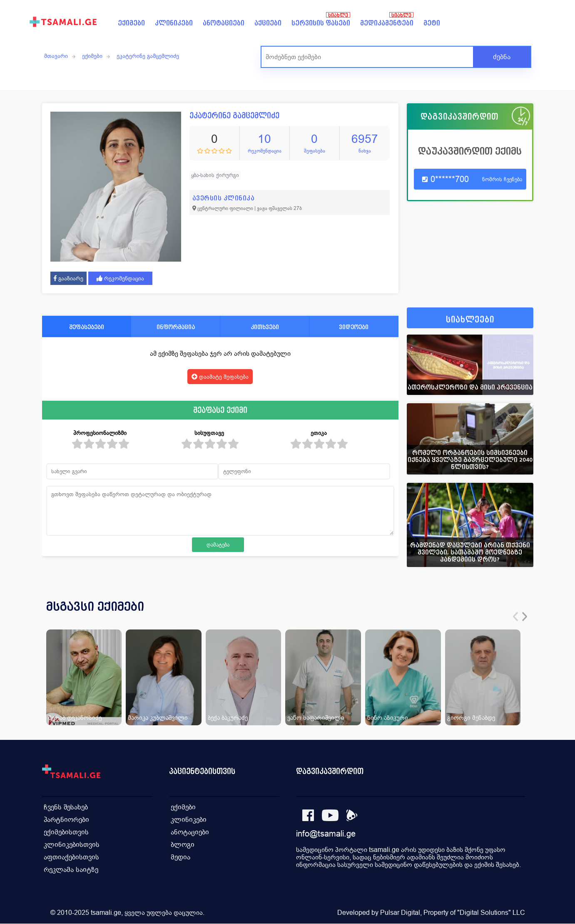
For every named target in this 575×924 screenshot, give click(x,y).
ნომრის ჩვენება (502, 179)
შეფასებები (87, 327)
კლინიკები (174, 23)
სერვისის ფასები (321, 23)
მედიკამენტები (387, 23)
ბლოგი (183, 845)
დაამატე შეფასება (220, 377)
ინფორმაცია (176, 327)
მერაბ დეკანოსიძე (75, 718)
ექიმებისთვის (67, 832)
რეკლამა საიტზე (71, 870)
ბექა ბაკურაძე (228, 718)
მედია (181, 857)
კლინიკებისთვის (72, 845)
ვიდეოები (354, 327)
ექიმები (131, 23)
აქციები (268, 23)
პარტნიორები (67, 820)
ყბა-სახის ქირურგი (215, 175)
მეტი (432, 23)
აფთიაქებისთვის (72, 857)
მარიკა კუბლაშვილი (158, 718)
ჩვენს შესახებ (66, 807)
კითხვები (265, 327)
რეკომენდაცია (120, 278)
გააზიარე (68, 278)
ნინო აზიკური (388, 718)
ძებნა (502, 57)
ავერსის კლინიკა (224, 198)
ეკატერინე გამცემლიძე (148, 56)
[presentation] (515, 617)
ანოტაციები (224, 23)
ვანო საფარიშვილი (316, 718)
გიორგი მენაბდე (471, 718)
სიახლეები (470, 320)
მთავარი (56, 56)
